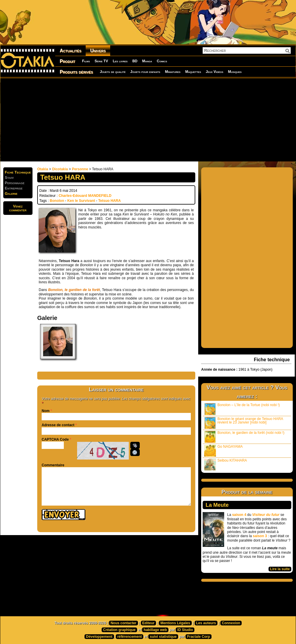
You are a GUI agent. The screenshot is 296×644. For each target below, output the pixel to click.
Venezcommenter (18, 208)
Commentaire (53, 465)
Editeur (148, 623)
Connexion (231, 623)
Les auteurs (206, 623)
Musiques (235, 72)
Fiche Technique (18, 172)
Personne (80, 169)
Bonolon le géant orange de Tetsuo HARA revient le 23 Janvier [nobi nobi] (244, 423)
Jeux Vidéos (214, 72)
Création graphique (119, 630)
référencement (130, 637)
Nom (46, 411)
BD (135, 61)
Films (86, 61)
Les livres (120, 61)
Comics (162, 61)
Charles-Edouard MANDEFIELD (85, 196)
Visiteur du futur (266, 515)
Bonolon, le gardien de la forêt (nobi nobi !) (244, 437)
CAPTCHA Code (55, 439)
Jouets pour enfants (145, 72)
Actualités (70, 51)
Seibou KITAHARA (226, 464)
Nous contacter (123, 623)
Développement (99, 637)
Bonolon (57, 201)
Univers (98, 51)
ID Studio (185, 630)
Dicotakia (60, 169)
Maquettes (193, 72)
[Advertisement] (147, 120)
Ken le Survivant (81, 201)
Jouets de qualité (113, 72)
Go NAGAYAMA (223, 451)
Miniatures (173, 72)
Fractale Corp (198, 637)
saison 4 (239, 515)
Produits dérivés (76, 72)
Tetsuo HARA (109, 201)
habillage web (155, 630)
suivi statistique (163, 637)
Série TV (101, 61)
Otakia (43, 169)
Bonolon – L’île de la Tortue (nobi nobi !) (242, 409)
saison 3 (260, 536)
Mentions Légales (175, 623)
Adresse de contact (58, 425)
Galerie (11, 193)
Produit (68, 61)
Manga (147, 61)
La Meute (217, 505)
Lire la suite (280, 569)
